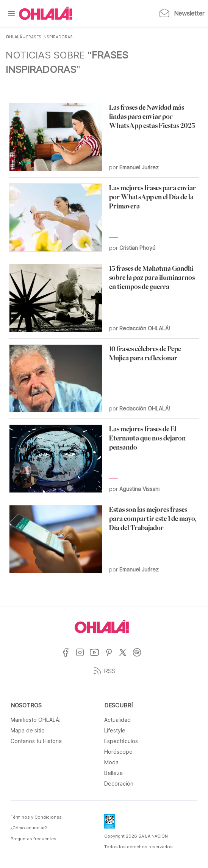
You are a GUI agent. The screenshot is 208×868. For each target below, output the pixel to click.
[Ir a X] (126, 657)
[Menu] (11, 13)
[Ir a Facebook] (68, 657)
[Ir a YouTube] (97, 657)
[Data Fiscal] (109, 824)
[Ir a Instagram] (83, 657)
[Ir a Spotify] (140, 657)
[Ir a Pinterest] (112, 657)
